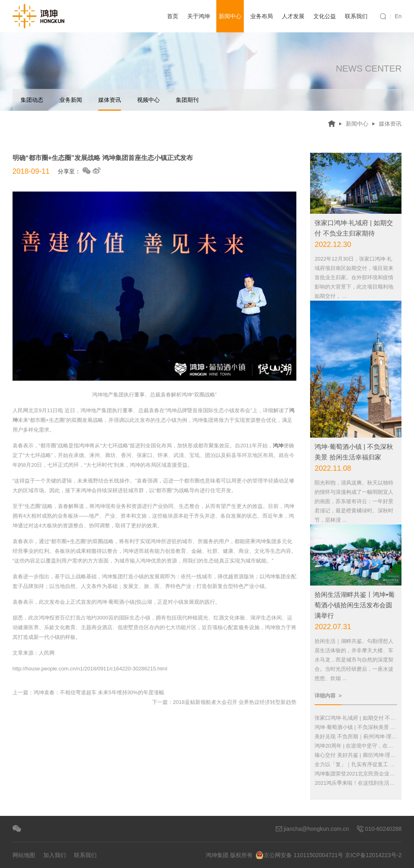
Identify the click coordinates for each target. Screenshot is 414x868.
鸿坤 (278, 446)
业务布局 (262, 16)
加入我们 (55, 855)
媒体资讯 (110, 104)
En (398, 16)
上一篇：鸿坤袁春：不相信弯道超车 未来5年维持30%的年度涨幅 (88, 692)
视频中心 (148, 100)
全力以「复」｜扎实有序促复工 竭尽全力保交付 (356, 764)
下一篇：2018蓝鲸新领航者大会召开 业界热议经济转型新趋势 (224, 702)
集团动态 (32, 100)
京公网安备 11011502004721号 (299, 855)
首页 (173, 16)
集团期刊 (187, 100)
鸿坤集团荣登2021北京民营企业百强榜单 (356, 774)
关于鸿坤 (199, 16)
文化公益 (325, 16)
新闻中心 (230, 16)
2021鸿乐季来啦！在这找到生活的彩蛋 (356, 783)
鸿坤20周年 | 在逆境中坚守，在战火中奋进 (356, 746)
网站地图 (24, 855)
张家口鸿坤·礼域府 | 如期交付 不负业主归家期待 (356, 718)
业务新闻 (71, 100)
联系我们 (356, 16)
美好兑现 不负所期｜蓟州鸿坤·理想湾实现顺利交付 (356, 736)
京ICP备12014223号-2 (373, 855)
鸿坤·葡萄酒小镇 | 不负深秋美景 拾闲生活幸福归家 (356, 727)
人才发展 (293, 16)
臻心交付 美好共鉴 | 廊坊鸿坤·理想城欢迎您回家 (356, 755)
